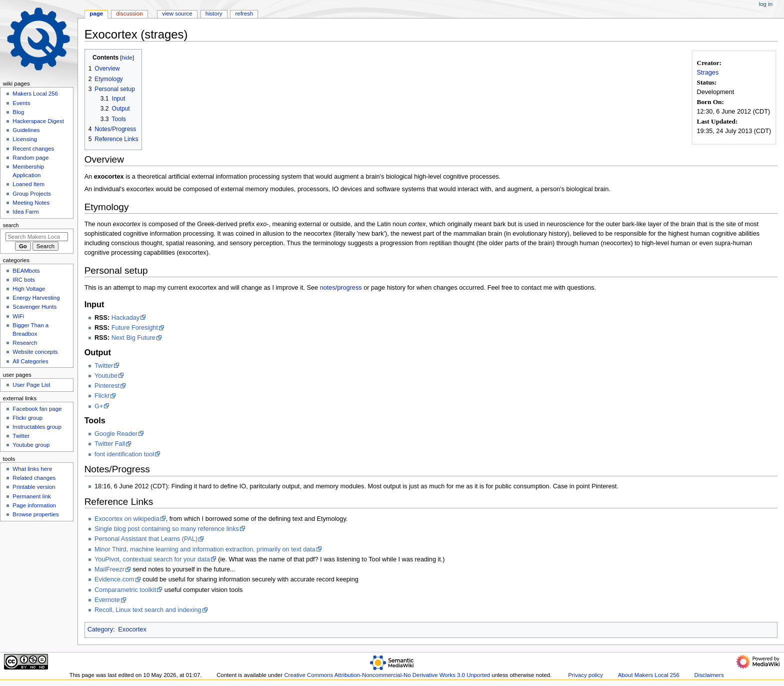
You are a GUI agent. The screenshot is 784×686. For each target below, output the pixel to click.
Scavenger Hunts (34, 307)
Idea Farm (25, 212)
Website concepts (35, 352)
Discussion (129, 14)
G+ (99, 406)
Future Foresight (135, 328)
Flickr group (27, 418)
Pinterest (107, 386)
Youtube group (31, 445)
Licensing (24, 139)
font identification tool (124, 454)
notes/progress (341, 288)
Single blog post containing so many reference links (167, 529)
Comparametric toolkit (125, 590)
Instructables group (37, 427)
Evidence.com (114, 579)
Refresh (244, 14)
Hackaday (125, 318)
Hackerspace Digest (38, 121)
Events (21, 103)
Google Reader (116, 434)
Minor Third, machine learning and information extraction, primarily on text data (205, 549)
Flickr (102, 396)
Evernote (107, 600)
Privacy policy (585, 675)
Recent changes (33, 149)
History (214, 14)
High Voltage (29, 289)
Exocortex (132, 629)
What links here (32, 469)
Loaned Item (28, 184)
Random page (30, 158)
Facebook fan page (37, 409)
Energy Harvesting (36, 298)
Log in (766, 4)
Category (100, 629)
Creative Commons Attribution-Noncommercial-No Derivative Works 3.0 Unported (387, 675)
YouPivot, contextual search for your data (152, 559)
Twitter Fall (110, 444)
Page (96, 14)
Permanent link (31, 496)
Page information (34, 505)
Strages (708, 73)
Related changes (34, 478)
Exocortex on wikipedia (127, 519)
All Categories (30, 361)
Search (11, 225)
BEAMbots (26, 271)
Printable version (34, 487)
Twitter (104, 366)
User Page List (31, 385)
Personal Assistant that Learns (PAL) (146, 539)
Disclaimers (709, 675)
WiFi (18, 316)
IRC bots (24, 280)
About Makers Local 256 (649, 675)
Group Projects (31, 194)
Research (25, 343)
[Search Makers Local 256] (37, 237)
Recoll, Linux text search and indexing (148, 610)
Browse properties (35, 514)
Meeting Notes (31, 203)
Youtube (106, 376)
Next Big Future (133, 338)
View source (177, 14)
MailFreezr (109, 569)
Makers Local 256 (35, 94)
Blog (18, 112)
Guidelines (26, 130)
